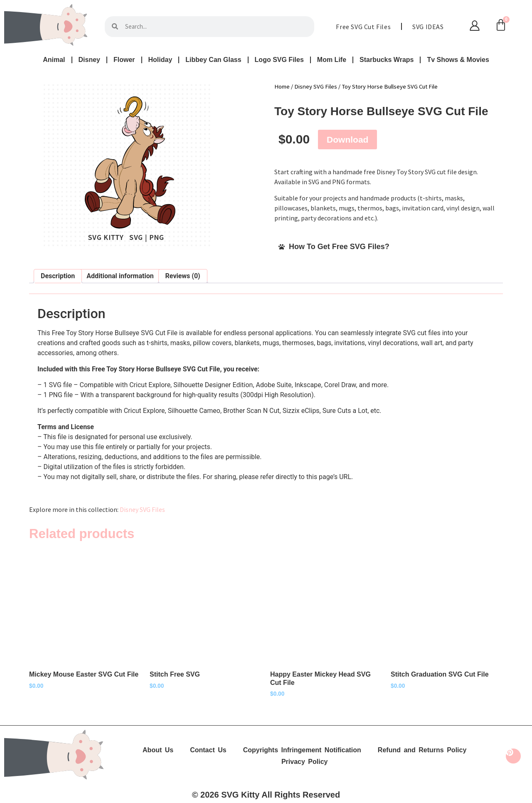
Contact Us (208, 750)
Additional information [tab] (120, 276)
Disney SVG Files (316, 86)
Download (347, 140)
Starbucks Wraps (387, 60)
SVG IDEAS (428, 27)
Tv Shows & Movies (458, 60)
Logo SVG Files (279, 60)
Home (282, 86)
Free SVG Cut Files (363, 27)
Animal (54, 60)
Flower (124, 60)
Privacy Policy (305, 762)
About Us (158, 750)
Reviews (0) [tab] (183, 276)
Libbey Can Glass (213, 60)
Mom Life (332, 60)
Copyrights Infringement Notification (302, 750)
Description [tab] (58, 276)
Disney (89, 60)
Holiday (160, 60)
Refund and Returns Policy (422, 750)
